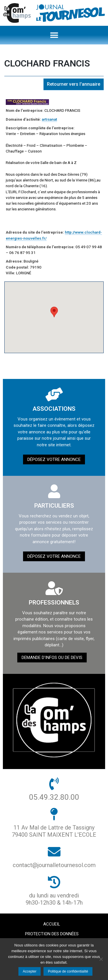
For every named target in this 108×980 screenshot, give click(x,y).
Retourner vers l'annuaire (74, 84)
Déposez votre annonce (54, 459)
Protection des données (52, 934)
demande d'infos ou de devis (52, 658)
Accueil (52, 924)
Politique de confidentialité (68, 971)
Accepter (30, 971)
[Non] (101, 959)
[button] (54, 35)
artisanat (49, 119)
